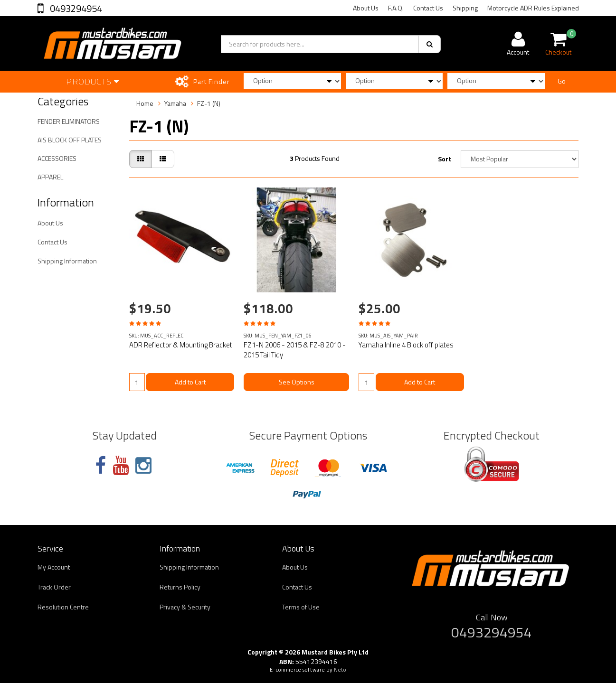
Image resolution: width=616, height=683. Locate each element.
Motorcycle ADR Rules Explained (533, 8)
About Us (366, 8)
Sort (445, 159)
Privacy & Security (185, 607)
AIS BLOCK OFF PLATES (70, 140)
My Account (54, 567)
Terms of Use (301, 607)
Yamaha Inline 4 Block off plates (406, 345)
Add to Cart (190, 382)
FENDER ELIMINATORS (69, 121)
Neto (340, 670)
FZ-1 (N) (209, 103)
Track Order (54, 587)
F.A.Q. (396, 8)
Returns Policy (180, 587)
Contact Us (428, 8)
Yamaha (175, 103)
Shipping (465, 8)
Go (562, 81)
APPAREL (50, 177)
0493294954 (75, 8)
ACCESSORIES (57, 158)
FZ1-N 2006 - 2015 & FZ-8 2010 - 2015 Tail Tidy (295, 350)
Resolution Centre (63, 607)
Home (145, 103)
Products (93, 81)
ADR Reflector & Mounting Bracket (181, 345)
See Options (297, 382)
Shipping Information (67, 261)
